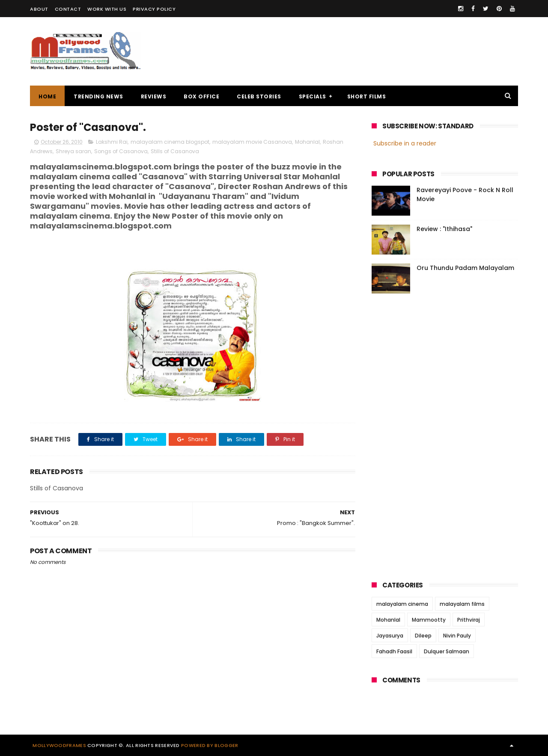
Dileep (423, 636)
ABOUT (39, 9)
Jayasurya (390, 636)
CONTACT (68, 9)
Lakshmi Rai (112, 142)
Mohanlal (307, 142)
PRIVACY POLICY (154, 9)
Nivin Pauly (457, 636)
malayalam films (462, 604)
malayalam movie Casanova (252, 142)
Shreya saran (73, 151)
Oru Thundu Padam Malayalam (465, 268)
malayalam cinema (402, 604)
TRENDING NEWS (98, 96)
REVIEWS (154, 96)
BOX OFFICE (201, 96)
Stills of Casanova (175, 151)
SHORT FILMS (367, 96)
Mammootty (429, 620)
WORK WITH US (107, 9)
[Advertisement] (362, 51)
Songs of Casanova (121, 151)
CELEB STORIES (259, 96)
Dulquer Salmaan (447, 651)
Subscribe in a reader (405, 143)
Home (47, 96)
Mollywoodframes (59, 745)
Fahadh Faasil (394, 651)
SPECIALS (313, 96)
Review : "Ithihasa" (444, 229)
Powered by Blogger (210, 745)
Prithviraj (469, 620)
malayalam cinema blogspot (170, 142)
